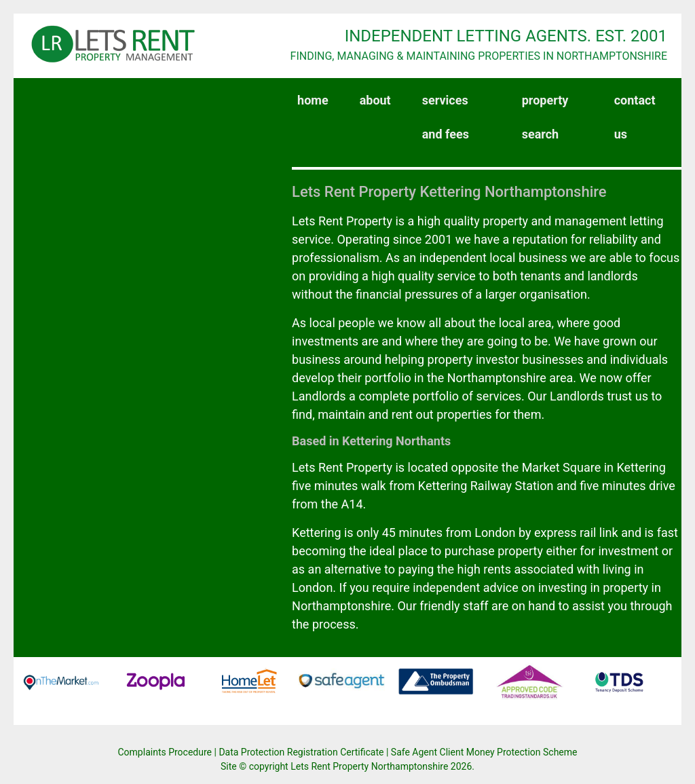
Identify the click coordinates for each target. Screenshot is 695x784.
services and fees (446, 117)
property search (545, 117)
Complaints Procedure (165, 752)
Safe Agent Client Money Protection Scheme (484, 752)
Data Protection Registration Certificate (301, 752)
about (375, 100)
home (316, 95)
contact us (635, 117)
